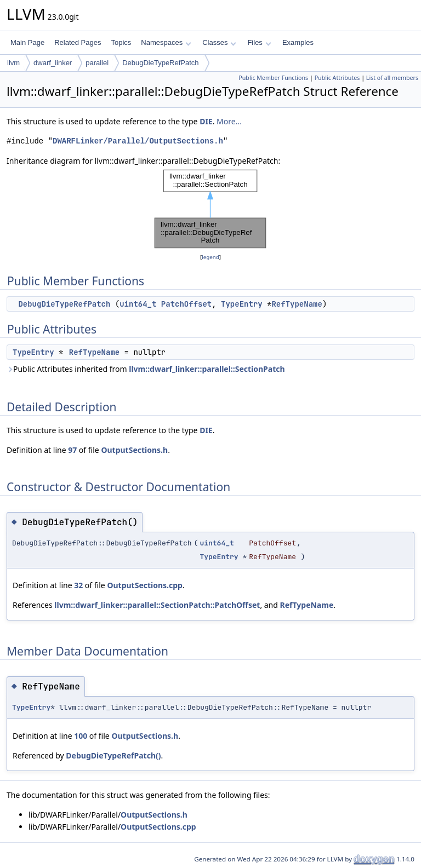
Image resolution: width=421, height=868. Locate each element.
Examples (298, 42)
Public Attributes (337, 78)
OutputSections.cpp (145, 585)
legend (210, 257)
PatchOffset (186, 304)
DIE (206, 121)
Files (259, 42)
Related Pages (78, 42)
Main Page (27, 42)
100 (81, 736)
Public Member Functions (273, 78)
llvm (13, 63)
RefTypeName (297, 304)
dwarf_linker (53, 63)
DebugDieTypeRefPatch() (113, 755)
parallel (97, 63)
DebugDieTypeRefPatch (160, 63)
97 (72, 450)
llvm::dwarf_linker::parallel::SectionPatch (207, 369)
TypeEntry (242, 304)
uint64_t (138, 304)
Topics (121, 42)
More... (229, 121)
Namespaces (166, 42)
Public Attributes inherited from (146, 369)
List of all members (392, 78)
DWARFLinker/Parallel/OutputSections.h (138, 141)
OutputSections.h (134, 450)
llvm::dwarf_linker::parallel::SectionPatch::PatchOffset (157, 605)
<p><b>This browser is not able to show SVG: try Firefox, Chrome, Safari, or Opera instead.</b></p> (210, 209)
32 (78, 585)
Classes (219, 42)
